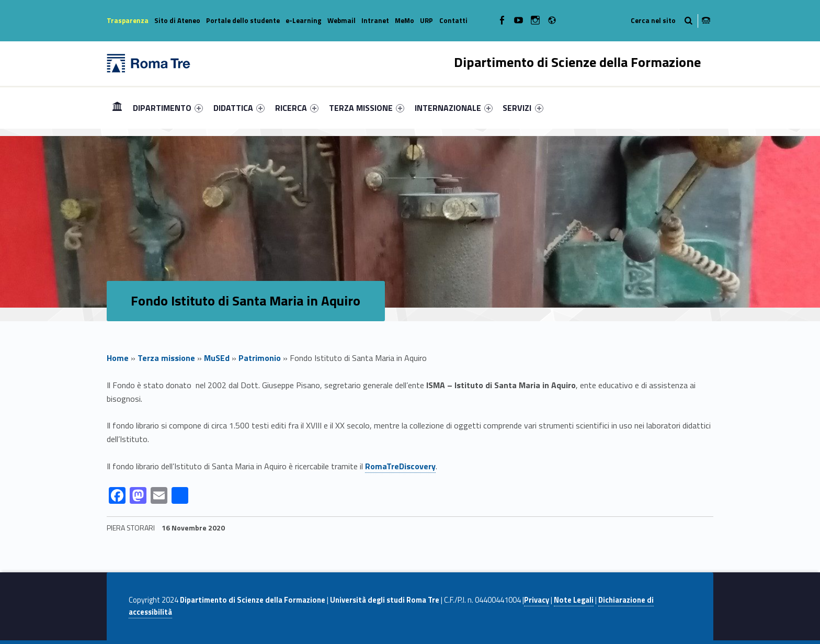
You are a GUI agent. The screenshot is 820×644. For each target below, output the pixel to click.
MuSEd (217, 358)
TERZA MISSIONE (367, 108)
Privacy (537, 600)
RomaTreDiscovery (400, 466)
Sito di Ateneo (177, 20)
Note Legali (574, 600)
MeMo (405, 20)
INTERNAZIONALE (454, 108)
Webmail (341, 20)
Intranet (375, 20)
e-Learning (304, 20)
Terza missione (166, 358)
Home (117, 108)
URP (426, 20)
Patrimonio (260, 358)
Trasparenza (128, 20)
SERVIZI (523, 108)
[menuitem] (117, 108)
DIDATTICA (239, 108)
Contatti (453, 20)
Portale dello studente (243, 20)
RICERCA (297, 108)
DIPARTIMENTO (168, 108)
